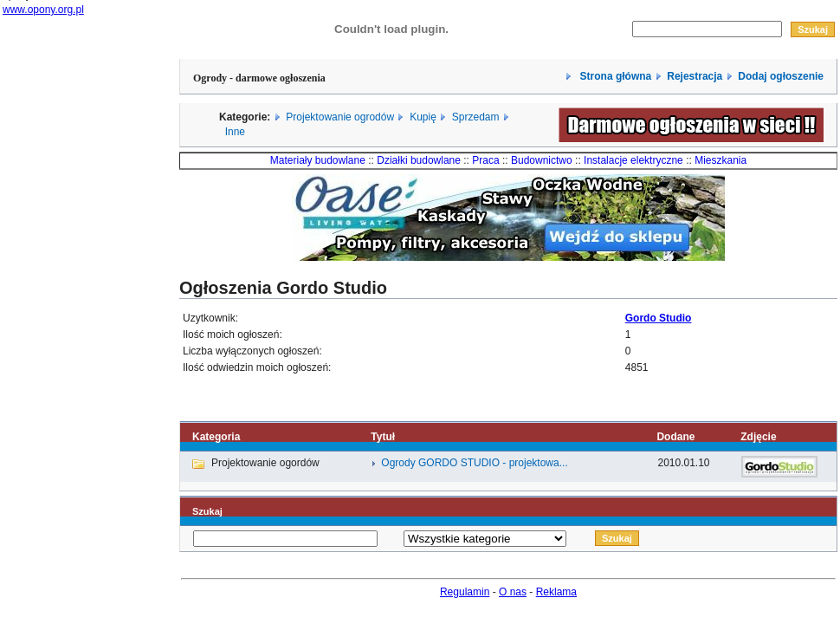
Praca (485, 160)
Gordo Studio (659, 318)
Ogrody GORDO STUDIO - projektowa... (474, 463)
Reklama (556, 592)
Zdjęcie (758, 437)
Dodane (675, 437)
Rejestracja (695, 76)
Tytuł (383, 437)
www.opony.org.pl (43, 10)
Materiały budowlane (318, 160)
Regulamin (465, 592)
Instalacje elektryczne (633, 160)
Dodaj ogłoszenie (781, 76)
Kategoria (216, 437)
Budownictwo (542, 160)
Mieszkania (720, 160)
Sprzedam (476, 117)
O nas (513, 592)
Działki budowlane (419, 160)
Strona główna (614, 76)
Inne (235, 132)
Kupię (423, 117)
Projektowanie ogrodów (340, 117)
